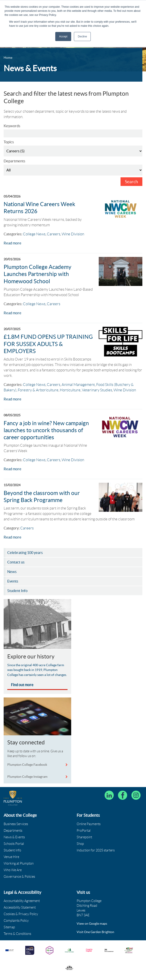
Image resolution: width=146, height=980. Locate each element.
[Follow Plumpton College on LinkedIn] (109, 795)
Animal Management (78, 385)
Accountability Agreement (22, 901)
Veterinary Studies (97, 390)
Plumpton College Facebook (28, 765)
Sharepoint (84, 837)
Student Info (12, 850)
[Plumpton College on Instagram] (136, 795)
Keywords (12, 126)
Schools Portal (14, 844)
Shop (80, 844)
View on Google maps (92, 924)
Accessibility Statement (20, 907)
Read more (13, 243)
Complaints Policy (16, 921)
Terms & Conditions (17, 934)
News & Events (14, 837)
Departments (14, 161)
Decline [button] (82, 37)
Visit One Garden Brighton (95, 932)
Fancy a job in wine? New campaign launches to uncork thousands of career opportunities (46, 430)
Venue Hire (11, 857)
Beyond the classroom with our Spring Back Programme (42, 497)
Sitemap (9, 927)
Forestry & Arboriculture (38, 390)
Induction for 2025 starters (96, 850)
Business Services (16, 824)
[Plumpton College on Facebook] (123, 795)
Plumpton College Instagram (27, 777)
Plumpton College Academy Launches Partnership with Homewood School (38, 274)
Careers (54, 234)
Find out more (22, 685)
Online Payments (89, 824)
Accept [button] (63, 37)
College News (34, 234)
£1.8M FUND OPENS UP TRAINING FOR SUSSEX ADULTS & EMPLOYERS (48, 344)
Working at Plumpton (19, 863)
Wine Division (73, 234)
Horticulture (70, 390)
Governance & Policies (19, 877)
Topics (9, 142)
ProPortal (84, 831)
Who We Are (13, 870)
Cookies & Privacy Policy (21, 914)
